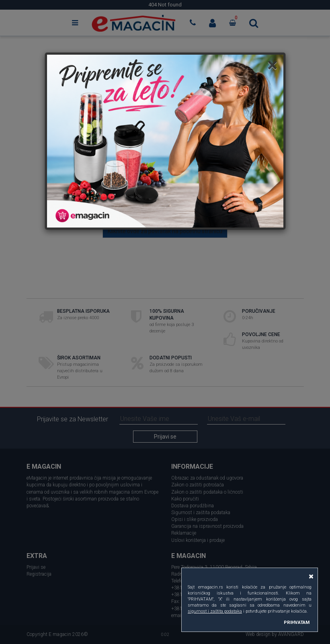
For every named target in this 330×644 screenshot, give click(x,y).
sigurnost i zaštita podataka (215, 611)
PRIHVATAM (297, 622)
